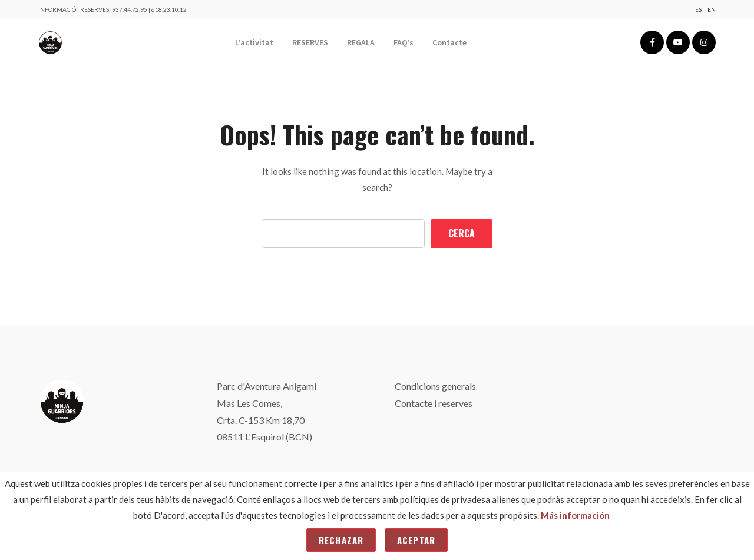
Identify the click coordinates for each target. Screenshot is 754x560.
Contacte (449, 42)
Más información (575, 515)
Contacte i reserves (434, 403)
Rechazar (341, 540)
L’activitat (254, 42)
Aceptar (416, 540)
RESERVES (310, 42)
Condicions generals (435, 386)
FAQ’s (404, 42)
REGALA (361, 42)
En (712, 9)
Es (698, 9)
